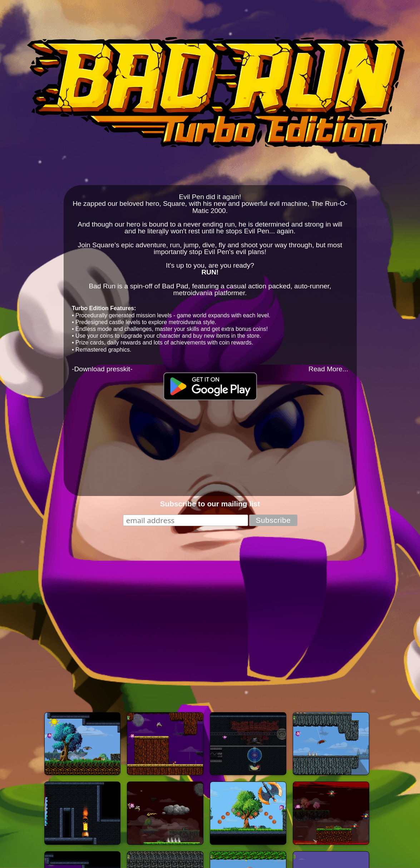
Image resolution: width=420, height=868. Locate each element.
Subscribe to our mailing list (210, 504)
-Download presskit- (102, 369)
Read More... (328, 369)
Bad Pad (175, 286)
